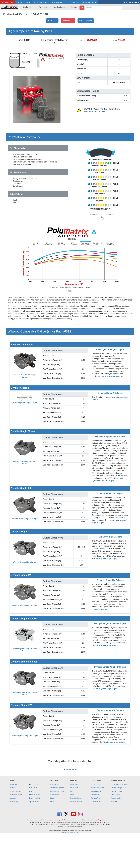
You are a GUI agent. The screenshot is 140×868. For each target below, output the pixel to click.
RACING (20, 2)
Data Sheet (33, 819)
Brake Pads (74, 819)
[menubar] (49, 8)
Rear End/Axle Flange (57, 822)
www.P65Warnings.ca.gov (95, 111)
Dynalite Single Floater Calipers (110, 436)
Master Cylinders (76, 829)
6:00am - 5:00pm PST (118, 819)
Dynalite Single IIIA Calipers (110, 493)
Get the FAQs (95, 815)
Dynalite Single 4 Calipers (110, 393)
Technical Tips (95, 829)
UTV (28, 2)
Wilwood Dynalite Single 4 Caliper (25, 403)
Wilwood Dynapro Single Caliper (25, 562)
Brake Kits (28, 7)
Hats (72, 822)
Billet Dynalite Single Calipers (110, 350)
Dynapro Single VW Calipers (110, 710)
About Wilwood (14, 815)
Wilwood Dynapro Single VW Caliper (25, 736)
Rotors (52, 833)
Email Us (114, 833)
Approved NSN (34, 833)
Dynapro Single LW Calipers (110, 580)
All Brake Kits (54, 826)
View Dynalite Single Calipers (113, 376)
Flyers (31, 822)
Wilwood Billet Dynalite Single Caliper (25, 376)
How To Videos (96, 822)
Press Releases (35, 826)
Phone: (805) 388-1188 (119, 815)
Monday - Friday (117, 822)
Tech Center (95, 826)
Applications (59, 7)
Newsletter (12, 829)
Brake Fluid (74, 815)
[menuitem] (27, 8)
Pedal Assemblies (76, 833)
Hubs (72, 826)
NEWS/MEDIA (57, 2)
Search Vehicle (55, 815)
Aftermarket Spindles (57, 819)
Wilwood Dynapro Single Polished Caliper (25, 650)
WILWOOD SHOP (89, 2)
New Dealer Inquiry (15, 826)
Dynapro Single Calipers (110, 537)
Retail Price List (34, 829)
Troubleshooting (96, 833)
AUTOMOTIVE (8, 2)
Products (43, 7)
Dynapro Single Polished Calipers (110, 624)
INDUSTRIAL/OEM (41, 2)
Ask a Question (116, 829)
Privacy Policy (14, 833)
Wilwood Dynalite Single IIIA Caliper (25, 519)
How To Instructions (97, 819)
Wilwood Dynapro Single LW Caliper (25, 606)
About (74, 7)
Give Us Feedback (15, 822)
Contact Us (13, 819)
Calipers (52, 829)
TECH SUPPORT (72, 2)
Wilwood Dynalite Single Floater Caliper (25, 463)
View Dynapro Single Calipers (107, 559)
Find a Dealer (116, 826)
